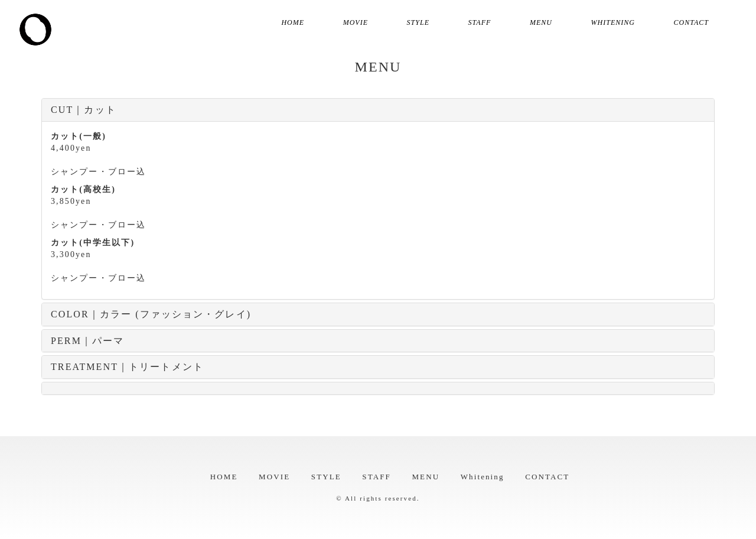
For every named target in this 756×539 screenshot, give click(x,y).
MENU (541, 22)
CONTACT (691, 22)
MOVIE (356, 22)
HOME (293, 22)
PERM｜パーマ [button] (87, 341)
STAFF (480, 22)
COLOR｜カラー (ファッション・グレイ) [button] (151, 314)
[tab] (378, 110)
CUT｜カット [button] (84, 110)
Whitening (613, 22)
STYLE (418, 22)
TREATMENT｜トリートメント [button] (127, 367)
